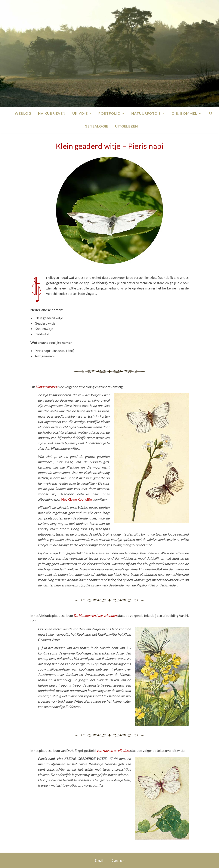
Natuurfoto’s (146, 113)
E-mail (99, 861)
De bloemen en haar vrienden (95, 615)
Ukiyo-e (80, 113)
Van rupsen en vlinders (113, 750)
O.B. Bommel (184, 113)
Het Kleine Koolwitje (76, 499)
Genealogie (96, 126)
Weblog (23, 113)
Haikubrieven (52, 113)
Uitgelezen (127, 126)
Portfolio (109, 113)
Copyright (118, 861)
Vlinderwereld (46, 387)
